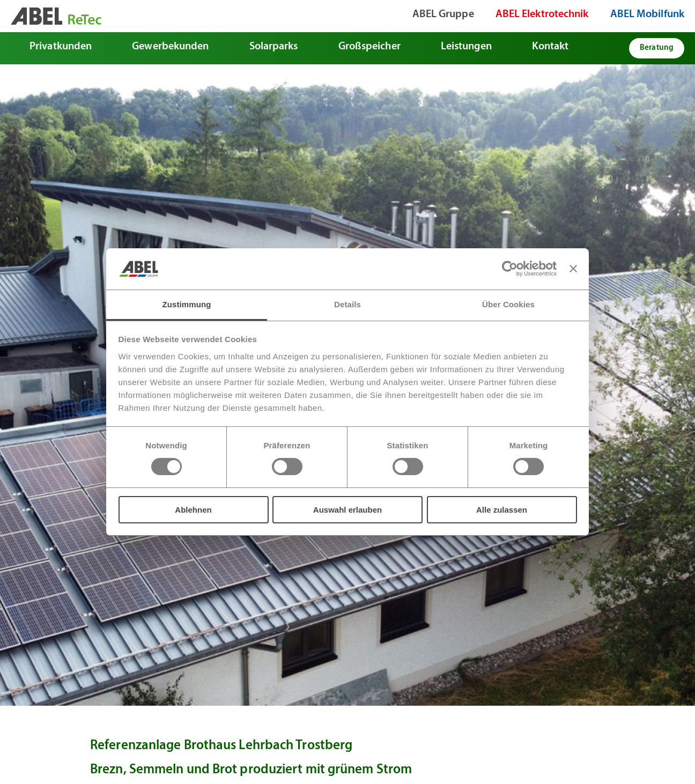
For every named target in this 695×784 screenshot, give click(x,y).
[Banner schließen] (573, 269)
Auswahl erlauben (347, 510)
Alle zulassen (502, 510)
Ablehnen (193, 510)
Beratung (657, 48)
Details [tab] (347, 304)
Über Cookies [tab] (508, 304)
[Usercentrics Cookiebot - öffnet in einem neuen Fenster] (510, 269)
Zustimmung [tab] (187, 304)
